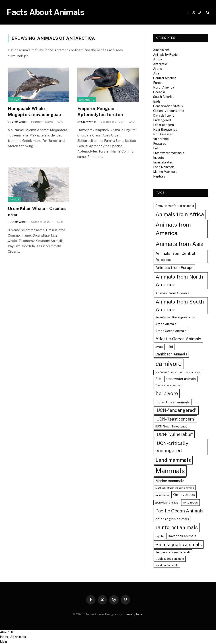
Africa (14, 100)
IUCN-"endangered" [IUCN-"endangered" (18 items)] (176, 410)
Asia (156, 73)
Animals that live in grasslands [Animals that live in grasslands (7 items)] (175, 317)
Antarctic (87, 100)
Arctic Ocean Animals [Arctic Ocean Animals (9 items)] (171, 331)
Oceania (159, 92)
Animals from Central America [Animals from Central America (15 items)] (175, 256)
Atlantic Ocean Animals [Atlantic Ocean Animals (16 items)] (178, 339)
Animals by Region (166, 55)
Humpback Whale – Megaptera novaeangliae (34, 112)
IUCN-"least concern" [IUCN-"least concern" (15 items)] (175, 419)
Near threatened (165, 130)
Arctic (158, 69)
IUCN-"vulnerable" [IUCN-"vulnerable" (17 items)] (174, 434)
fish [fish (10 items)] (158, 379)
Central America (165, 78)
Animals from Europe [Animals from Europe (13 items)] (174, 268)
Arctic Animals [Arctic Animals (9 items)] (166, 324)
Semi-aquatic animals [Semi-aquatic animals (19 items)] (179, 544)
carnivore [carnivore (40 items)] (169, 364)
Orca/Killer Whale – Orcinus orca (37, 212)
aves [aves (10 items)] (159, 347)
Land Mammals (164, 167)
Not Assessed (163, 134)
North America (164, 87)
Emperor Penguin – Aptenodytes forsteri (100, 112)
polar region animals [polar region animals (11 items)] (172, 519)
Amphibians (161, 50)
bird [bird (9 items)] (170, 347)
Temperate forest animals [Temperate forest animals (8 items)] (173, 552)
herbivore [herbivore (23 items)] (167, 393)
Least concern (164, 125)
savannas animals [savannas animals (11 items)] (182, 536)
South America (164, 97)
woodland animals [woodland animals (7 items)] (167, 565)
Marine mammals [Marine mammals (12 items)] (170, 481)
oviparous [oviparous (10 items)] (190, 502)
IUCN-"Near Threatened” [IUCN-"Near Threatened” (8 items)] (172, 426)
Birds (157, 101)
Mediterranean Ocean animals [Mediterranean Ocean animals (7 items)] (175, 488)
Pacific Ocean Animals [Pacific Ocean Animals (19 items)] (179, 511)
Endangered (162, 120)
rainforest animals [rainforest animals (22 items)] (177, 527)
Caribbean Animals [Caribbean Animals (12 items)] (171, 354)
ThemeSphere (133, 614)
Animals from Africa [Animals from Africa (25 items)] (180, 214)
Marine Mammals (165, 172)
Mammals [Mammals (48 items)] (170, 471)
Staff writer (19, 122)
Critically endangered (169, 111)
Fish (156, 148)
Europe (158, 83)
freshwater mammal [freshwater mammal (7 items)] (168, 385)
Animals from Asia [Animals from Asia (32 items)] (180, 244)
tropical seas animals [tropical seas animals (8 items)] (170, 559)
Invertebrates (163, 162)
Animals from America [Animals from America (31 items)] (173, 229)
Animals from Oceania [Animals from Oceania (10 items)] (172, 293)
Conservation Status (168, 106)
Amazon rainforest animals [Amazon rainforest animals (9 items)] (175, 206)
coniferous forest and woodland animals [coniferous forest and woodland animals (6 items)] (178, 372)
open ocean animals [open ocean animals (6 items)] (167, 503)
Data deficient (164, 116)
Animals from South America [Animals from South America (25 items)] (180, 305)
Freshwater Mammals (169, 153)
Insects (158, 158)
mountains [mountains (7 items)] (162, 495)
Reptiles (159, 176)
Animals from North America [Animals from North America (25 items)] (179, 281)
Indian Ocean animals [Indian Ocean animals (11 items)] (173, 402)
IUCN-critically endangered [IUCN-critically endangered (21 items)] (172, 447)
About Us (7, 632)
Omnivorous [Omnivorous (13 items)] (184, 495)
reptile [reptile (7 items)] (159, 536)
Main (3, 642)
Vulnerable (161, 139)
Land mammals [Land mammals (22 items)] (173, 460)
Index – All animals (13, 637)
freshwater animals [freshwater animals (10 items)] (181, 379)
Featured (160, 144)
